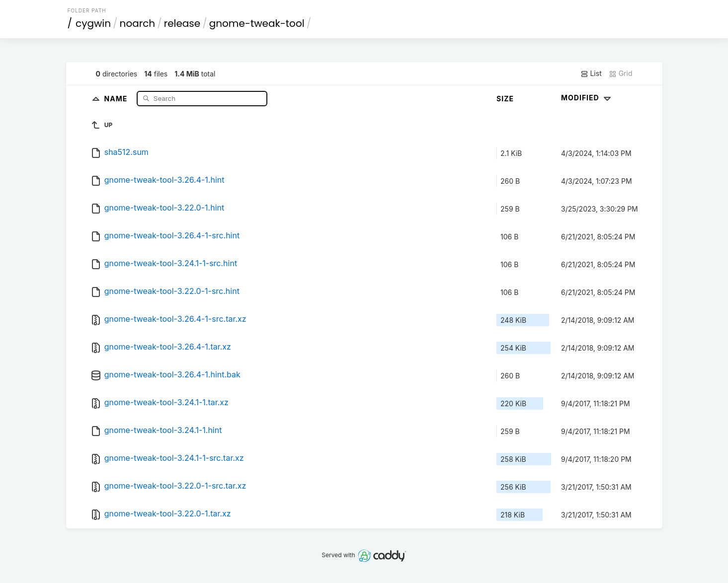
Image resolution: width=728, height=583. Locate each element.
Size (505, 99)
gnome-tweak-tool (257, 23)
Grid (621, 73)
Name (117, 98)
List (591, 73)
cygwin (93, 23)
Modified (587, 98)
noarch (138, 23)
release (182, 23)
